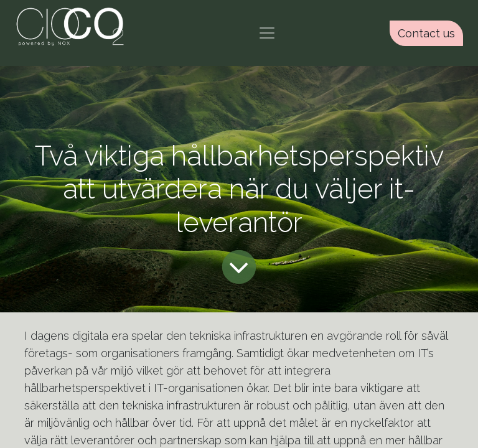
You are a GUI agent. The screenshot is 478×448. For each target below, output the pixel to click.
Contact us (426, 33)
